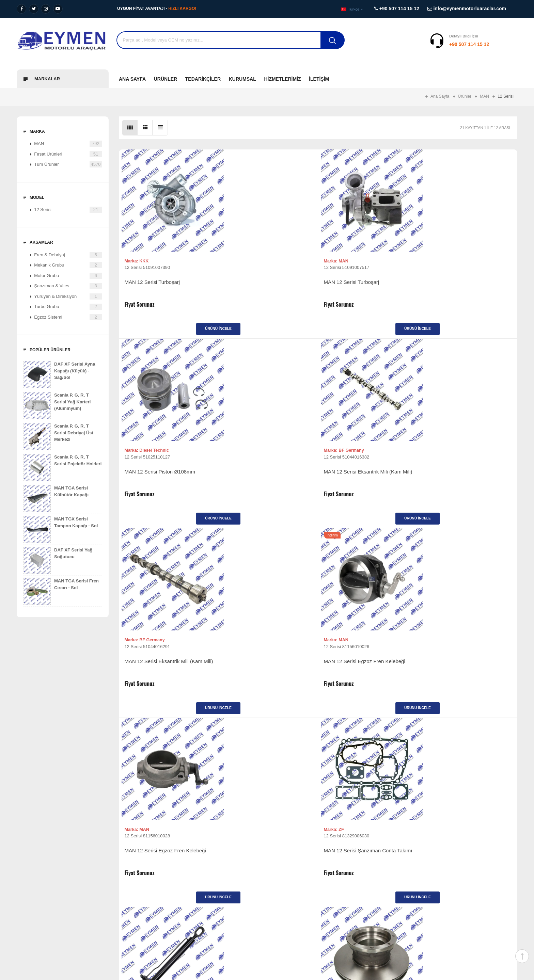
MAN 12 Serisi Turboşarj (155, 285)
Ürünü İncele (168, 332)
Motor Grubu (68, 276)
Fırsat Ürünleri (68, 154)
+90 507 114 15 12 (427, 44)
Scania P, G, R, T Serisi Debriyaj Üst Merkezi (58, 436)
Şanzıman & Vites (68, 286)
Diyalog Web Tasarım (443, 935)
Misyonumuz (29, 877)
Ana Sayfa (132, 79)
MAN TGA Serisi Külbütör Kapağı (56, 498)
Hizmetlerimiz (282, 79)
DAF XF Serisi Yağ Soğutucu (58, 560)
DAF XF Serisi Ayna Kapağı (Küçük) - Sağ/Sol (59, 374)
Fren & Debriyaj (68, 255)
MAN (68, 144)
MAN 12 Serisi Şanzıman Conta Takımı (462, 482)
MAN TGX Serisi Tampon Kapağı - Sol (61, 529)
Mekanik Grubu (68, 265)
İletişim (319, 79)
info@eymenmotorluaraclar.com (446, 905)
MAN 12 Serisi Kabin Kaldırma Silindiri (162, 675)
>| (341, 756)
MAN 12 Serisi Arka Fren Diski (261, 672)
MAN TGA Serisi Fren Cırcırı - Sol (61, 591)
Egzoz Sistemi (68, 317)
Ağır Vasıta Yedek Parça (168, 867)
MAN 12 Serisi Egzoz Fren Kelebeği (268, 479)
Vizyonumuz (29, 867)
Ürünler (166, 79)
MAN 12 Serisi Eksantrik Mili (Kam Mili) (465, 289)
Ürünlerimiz (283, 867)
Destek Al (505, 44)
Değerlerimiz (29, 888)
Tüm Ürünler (68, 164)
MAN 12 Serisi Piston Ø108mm (362, 285)
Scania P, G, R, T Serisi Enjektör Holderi (62, 467)
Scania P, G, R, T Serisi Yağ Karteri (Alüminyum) (57, 405)
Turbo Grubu (68, 307)
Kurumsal (242, 79)
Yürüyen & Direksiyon (68, 296)
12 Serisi (68, 210)
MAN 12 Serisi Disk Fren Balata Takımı (462, 675)
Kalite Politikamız (34, 898)
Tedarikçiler (203, 79)
